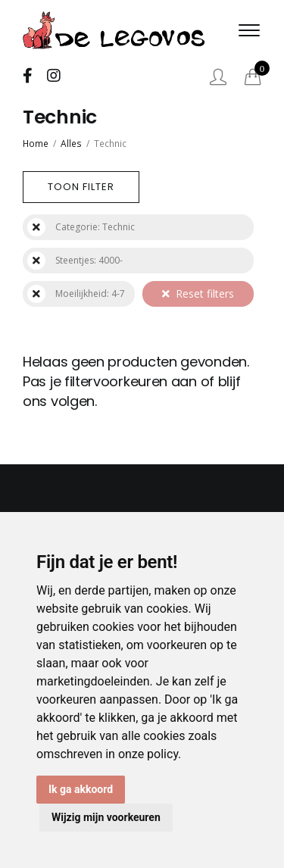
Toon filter (81, 187)
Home (36, 143)
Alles (71, 143)
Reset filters (198, 293)
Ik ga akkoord (81, 789)
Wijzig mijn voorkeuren (106, 817)
